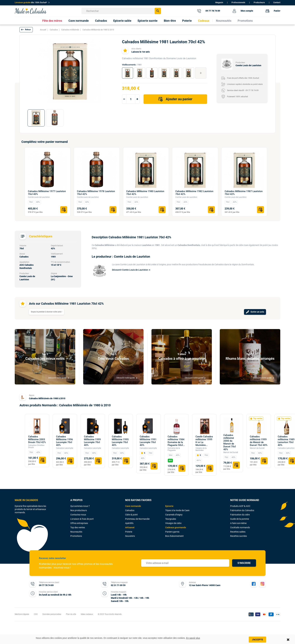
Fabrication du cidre (240, 515)
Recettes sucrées (239, 536)
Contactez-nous (78, 515)
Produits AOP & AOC (240, 506)
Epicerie (169, 506)
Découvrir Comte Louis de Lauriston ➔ (131, 270)
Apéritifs (129, 523)
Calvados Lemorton (286, 448)
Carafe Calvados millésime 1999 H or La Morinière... (204, 441)
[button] (26, 30)
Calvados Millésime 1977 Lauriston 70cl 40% (47, 193)
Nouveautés (76, 532)
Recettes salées (238, 532)
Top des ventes (78, 527)
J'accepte (257, 640)
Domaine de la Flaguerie (174, 449)
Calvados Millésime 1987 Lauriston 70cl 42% (244, 193)
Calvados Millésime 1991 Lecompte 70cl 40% (148, 441)
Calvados (130, 510)
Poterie (129, 532)
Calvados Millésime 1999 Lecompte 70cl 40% (92, 441)
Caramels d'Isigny (174, 515)
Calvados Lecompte (65, 448)
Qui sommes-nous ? (80, 506)
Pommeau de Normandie (137, 519)
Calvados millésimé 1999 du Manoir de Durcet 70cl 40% (259, 441)
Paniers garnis (172, 532)
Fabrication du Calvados (242, 510)
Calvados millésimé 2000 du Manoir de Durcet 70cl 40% (230, 442)
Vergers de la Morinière (201, 449)
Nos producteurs (79, 510)
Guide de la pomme (240, 519)
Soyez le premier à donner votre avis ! (46, 312)
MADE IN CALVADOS (26, 500)
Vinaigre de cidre (173, 523)
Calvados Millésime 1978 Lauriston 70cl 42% (96, 193)
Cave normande (133, 506)
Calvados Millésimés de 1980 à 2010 (47, 398)
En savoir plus (193, 638)
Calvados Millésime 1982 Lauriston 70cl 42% (194, 193)
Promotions (76, 536)
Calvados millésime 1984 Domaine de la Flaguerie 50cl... (176, 441)
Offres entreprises (79, 523)
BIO (170, 460)
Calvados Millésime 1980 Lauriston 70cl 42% (145, 193)
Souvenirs (130, 536)
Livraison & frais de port (82, 519)
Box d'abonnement (174, 536)
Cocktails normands (240, 527)
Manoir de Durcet (231, 452)
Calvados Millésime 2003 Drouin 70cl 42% (37, 439)
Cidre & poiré (131, 515)
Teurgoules (171, 519)
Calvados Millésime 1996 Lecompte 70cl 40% (64, 441)
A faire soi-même (238, 523)
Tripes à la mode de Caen (177, 510)
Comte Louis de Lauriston (39, 197)
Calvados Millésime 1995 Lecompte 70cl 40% (120, 441)
